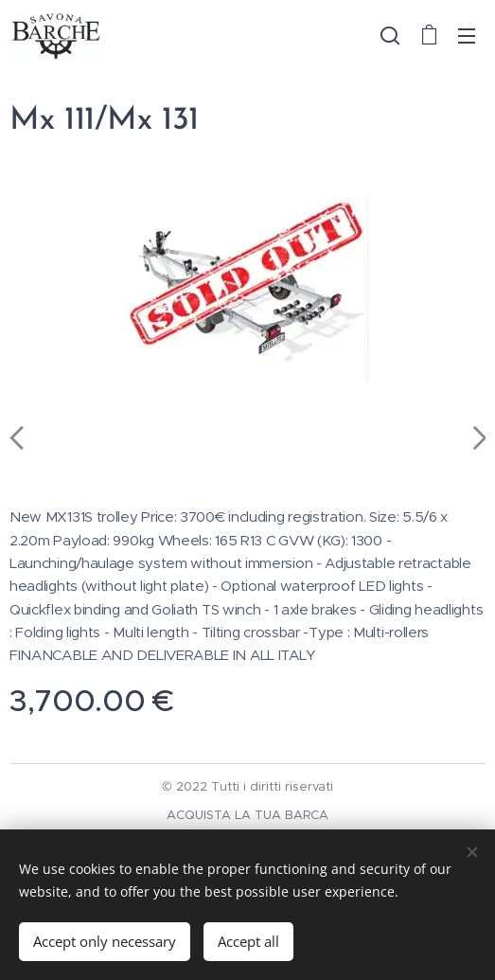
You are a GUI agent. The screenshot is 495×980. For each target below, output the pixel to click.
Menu (467, 36)
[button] (390, 35)
